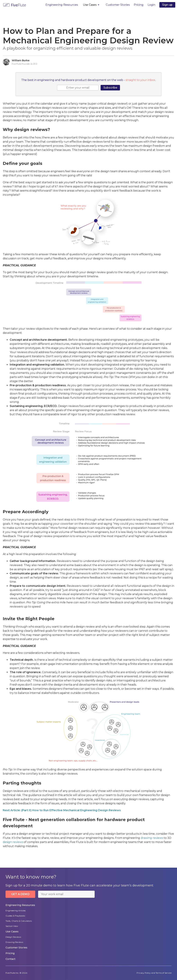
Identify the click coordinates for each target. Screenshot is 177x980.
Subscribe (110, 88)
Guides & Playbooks (15, 916)
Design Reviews (13, 937)
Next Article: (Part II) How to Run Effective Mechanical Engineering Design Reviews (62, 810)
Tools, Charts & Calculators (19, 921)
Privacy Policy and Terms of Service (154, 973)
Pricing (139, 5)
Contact (10, 959)
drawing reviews (152, 838)
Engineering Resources (62, 5)
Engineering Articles (16, 911)
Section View (12, 926)
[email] (78, 88)
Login (151, 5)
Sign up (167, 5)
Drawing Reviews (14, 942)
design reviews (13, 842)
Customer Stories (118, 5)
